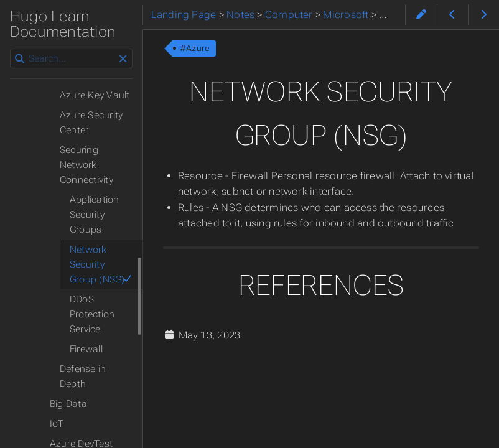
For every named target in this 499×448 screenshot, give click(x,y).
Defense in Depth (83, 376)
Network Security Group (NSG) (101, 264)
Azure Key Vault (95, 95)
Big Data (68, 404)
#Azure (195, 48)
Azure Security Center (91, 123)
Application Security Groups (95, 215)
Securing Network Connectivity (86, 165)
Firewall (86, 349)
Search (11, 49)
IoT (57, 424)
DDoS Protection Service (92, 314)
